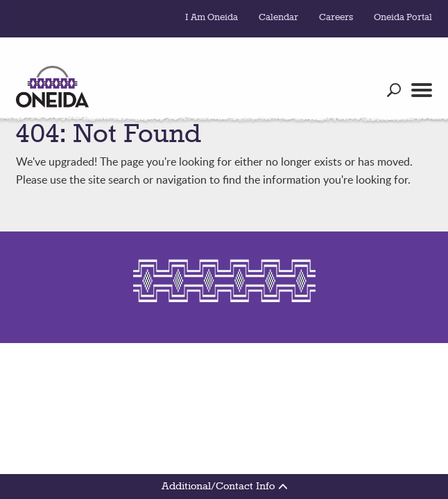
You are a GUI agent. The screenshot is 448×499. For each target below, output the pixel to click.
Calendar (278, 17)
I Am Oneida (212, 17)
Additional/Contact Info (224, 487)
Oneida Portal (403, 17)
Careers (336, 17)
